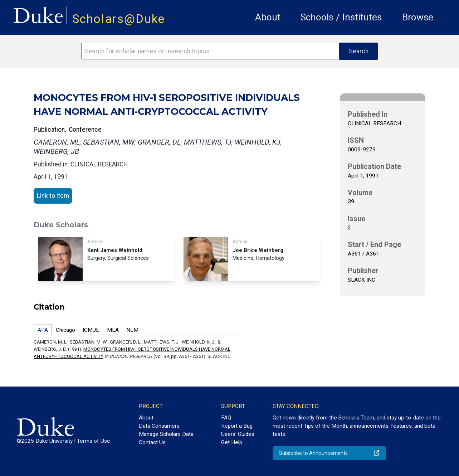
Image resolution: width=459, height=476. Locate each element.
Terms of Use (94, 441)
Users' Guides (238, 434)
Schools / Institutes (341, 17)
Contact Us (152, 442)
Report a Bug (237, 426)
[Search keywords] (210, 51)
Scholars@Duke (119, 19)
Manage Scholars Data (166, 434)
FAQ (226, 418)
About (268, 17)
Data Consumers (159, 426)
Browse (418, 17)
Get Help (232, 442)
